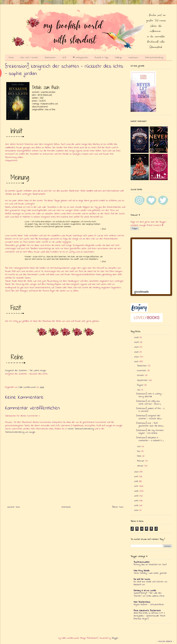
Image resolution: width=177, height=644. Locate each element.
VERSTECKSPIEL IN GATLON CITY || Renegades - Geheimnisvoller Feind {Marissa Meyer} (149, 616)
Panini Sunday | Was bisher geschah (150, 573)
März (139, 456)
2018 (136, 481)
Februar (141, 461)
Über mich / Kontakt (29, 58)
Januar (141, 466)
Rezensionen (50, 58)
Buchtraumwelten (142, 562)
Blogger (115, 638)
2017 (137, 486)
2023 (137, 352)
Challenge (118, 58)
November (142, 371)
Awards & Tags (101, 58)
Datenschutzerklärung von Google (20, 432)
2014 (137, 501)
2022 (137, 357)
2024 (137, 347)
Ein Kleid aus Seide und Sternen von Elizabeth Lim (150, 583)
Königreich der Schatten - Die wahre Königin (26, 371)
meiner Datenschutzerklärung (81, 429)
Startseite (66, 507)
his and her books (142, 579)
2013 (137, 505)
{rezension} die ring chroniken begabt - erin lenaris (150, 432)
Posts (11, 58)
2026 (137, 337)
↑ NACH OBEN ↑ (165, 641)
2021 (137, 362)
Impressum (133, 58)
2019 (136, 477)
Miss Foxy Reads (142, 571)
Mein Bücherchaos (142, 602)
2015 (137, 496)
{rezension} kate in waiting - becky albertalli (150, 395)
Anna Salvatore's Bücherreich (147, 611)
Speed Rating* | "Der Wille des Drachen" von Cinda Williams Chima (149, 594)
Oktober (141, 375)
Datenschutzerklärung (154, 58)
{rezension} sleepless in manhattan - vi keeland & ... (150, 439)
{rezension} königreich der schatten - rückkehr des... (149, 417)
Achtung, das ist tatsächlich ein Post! (150, 565)
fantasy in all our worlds (145, 591)
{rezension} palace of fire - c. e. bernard (151, 410)
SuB (64, 58)
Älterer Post (118, 507)
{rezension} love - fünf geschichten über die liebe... (150, 424)
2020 (137, 472)
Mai (139, 451)
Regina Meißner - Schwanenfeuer (149, 604)
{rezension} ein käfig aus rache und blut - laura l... (149, 403)
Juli (139, 390)
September (143, 380)
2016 (137, 491)
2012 (137, 510)
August (141, 385)
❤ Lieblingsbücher (80, 58)
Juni (139, 446)
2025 (137, 342)
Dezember (142, 366)
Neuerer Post (14, 507)
